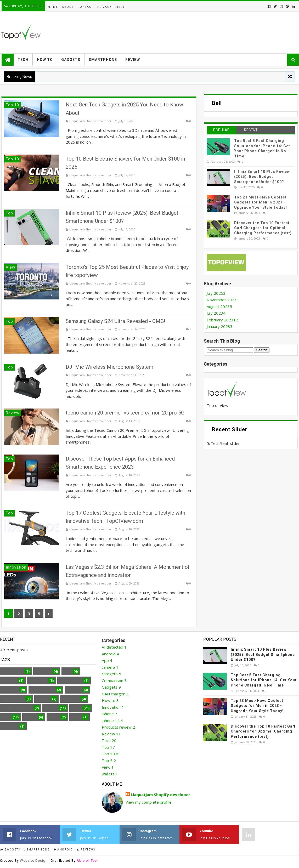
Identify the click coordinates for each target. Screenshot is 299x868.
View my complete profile (149, 802)
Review (133, 60)
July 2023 (216, 313)
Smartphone (103, 60)
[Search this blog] (230, 350)
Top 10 (30, 717)
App (67, 671)
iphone (43, 699)
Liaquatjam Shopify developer (160, 795)
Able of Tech (88, 861)
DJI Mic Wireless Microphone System (109, 367)
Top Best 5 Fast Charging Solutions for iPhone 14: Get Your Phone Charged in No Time (264, 680)
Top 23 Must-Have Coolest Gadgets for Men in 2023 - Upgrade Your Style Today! (261, 202)
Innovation (13, 699)
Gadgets (71, 60)
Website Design (34, 861)
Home (53, 7)
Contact (85, 7)
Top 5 (53, 717)
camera (9, 681)
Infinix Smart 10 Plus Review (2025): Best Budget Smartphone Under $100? (262, 177)
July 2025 (216, 293)
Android (43, 671)
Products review (17, 708)
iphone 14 (70, 699)
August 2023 (219, 307)
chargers (38, 681)
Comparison (70, 681)
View (76, 717)
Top (6, 717)
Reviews (86, 850)
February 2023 (222, 320)
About (68, 7)
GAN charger (42, 690)
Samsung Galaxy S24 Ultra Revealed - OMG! (115, 321)
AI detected (12, 671)
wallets (9, 726)
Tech (23, 60)
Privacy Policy (111, 7)
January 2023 (220, 326)
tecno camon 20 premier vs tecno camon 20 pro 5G (125, 413)
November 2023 (223, 300)
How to (45, 60)
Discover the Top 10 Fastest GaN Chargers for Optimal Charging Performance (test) (263, 228)
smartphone (37, 850)
